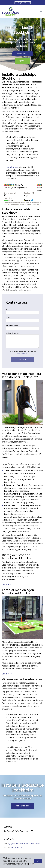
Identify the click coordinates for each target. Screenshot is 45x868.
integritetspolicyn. (23, 359)
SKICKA (23, 366)
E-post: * (22, 326)
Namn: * (22, 318)
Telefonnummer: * (22, 334)
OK (38, 861)
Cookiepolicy (28, 864)
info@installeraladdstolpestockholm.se (24, 850)
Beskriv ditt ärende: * (22, 346)
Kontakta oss (23, 60)
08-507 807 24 (23, 3)
